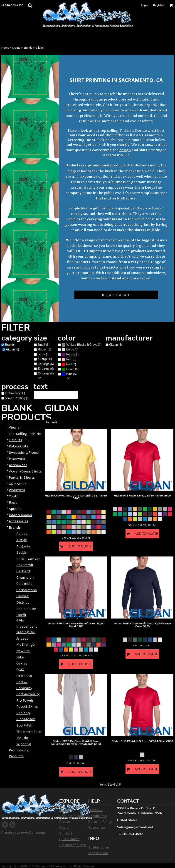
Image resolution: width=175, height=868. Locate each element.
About (64, 827)
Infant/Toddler (21, 515)
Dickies (22, 596)
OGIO (20, 670)
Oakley (22, 663)
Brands (28, 48)
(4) (70, 369)
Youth (14, 496)
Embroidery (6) (15, 393)
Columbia (24, 584)
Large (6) (43, 354)
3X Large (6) (46, 369)
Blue (69, 374)
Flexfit (21, 615)
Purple (71, 355)
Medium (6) (45, 350)
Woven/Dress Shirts (25, 471)
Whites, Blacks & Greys (82, 345)
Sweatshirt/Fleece (24, 452)
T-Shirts (16, 440)
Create (16, 48)
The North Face (29, 732)
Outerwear (17, 484)
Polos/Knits (18, 446)
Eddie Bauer (26, 609)
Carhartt (23, 571)
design (125, 150)
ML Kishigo (26, 644)
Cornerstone (27, 590)
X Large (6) (45, 359)
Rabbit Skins (27, 706)
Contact (66, 833)
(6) (81, 345)
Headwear (17, 459)
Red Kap (23, 713)
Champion (25, 577)
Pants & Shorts (22, 477)
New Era (23, 651)
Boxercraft (25, 565)
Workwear (17, 490)
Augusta (23, 546)
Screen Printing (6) (17, 398)
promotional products (107, 165)
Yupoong (24, 744)
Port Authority (28, 694)
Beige (70, 350)
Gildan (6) (13, 350)
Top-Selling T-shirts (25, 434)
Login (144, 5)
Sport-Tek (24, 725)
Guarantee (97, 827)
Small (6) (43, 345)
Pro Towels (25, 700)
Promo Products (73, 845)
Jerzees (22, 638)
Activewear (18, 465)
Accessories (18, 521)
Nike (20, 657)
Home (5, 48)
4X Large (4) (46, 374)
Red (69, 364)
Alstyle (22, 540)
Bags (13, 502)
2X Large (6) (46, 364)
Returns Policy (100, 821)
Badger (22, 552)
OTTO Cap (24, 676)
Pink (69, 360)
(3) (70, 350)
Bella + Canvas (28, 559)
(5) (69, 374)
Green (70, 369)
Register (159, 5)
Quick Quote (69, 839)
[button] (30, 5)
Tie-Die (22, 738)
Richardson (26, 719)
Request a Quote (73, 816)
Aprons (15, 509)
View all (15, 427)
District (23, 602)
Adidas (22, 534)
